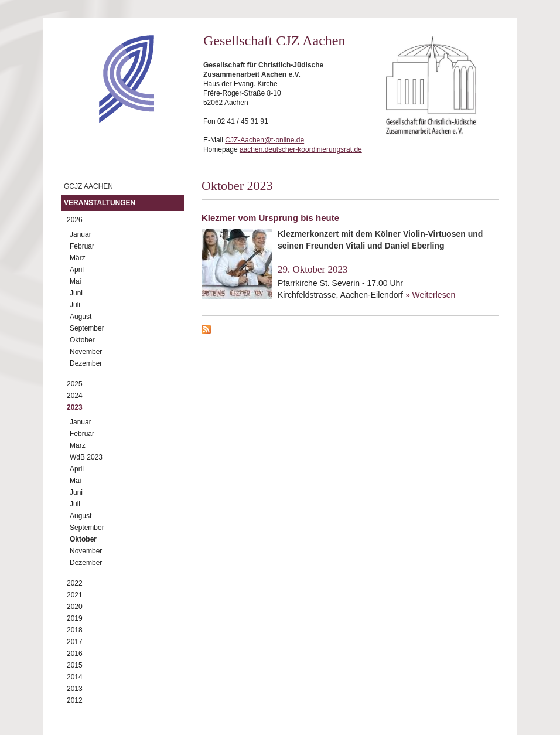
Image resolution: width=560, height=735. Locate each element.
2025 (75, 384)
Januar (81, 234)
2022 (75, 583)
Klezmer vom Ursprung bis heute (270, 218)
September (87, 328)
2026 (75, 220)
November (86, 352)
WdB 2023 (86, 457)
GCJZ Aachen (88, 186)
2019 (75, 618)
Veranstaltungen (100, 203)
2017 (75, 642)
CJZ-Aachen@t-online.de (264, 140)
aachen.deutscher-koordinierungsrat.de (301, 149)
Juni (76, 293)
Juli (75, 305)
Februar (82, 246)
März (78, 258)
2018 (75, 630)
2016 (75, 654)
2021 (75, 595)
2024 (75, 396)
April (77, 270)
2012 (75, 700)
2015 (75, 665)
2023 (75, 407)
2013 (75, 689)
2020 (75, 607)
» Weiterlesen (430, 295)
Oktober (82, 340)
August (81, 317)
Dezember (86, 363)
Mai (75, 281)
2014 (75, 677)
